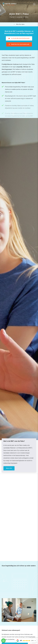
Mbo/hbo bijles (20, 24)
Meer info (9, 468)
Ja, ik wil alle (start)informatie (20, 38)
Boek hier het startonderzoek (20, 44)
